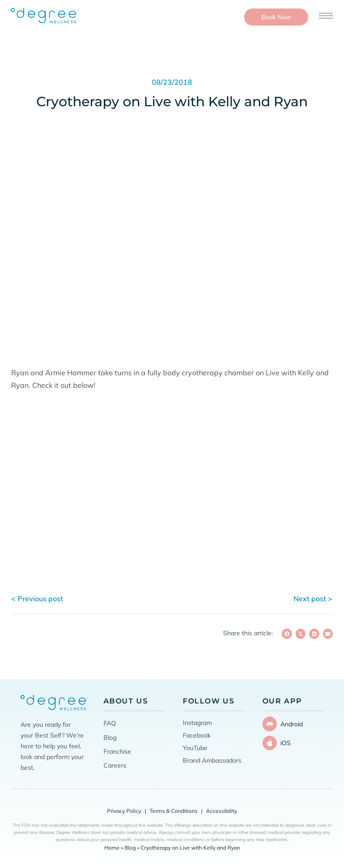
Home (112, 848)
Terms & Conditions (174, 811)
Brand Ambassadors (212, 760)
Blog (110, 738)
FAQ (110, 723)
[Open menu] (326, 16)
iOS (284, 740)
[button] (287, 634)
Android (290, 723)
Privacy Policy (124, 811)
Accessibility (221, 811)
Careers (115, 765)
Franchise (117, 751)
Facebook (197, 735)
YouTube (195, 748)
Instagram (197, 723)
